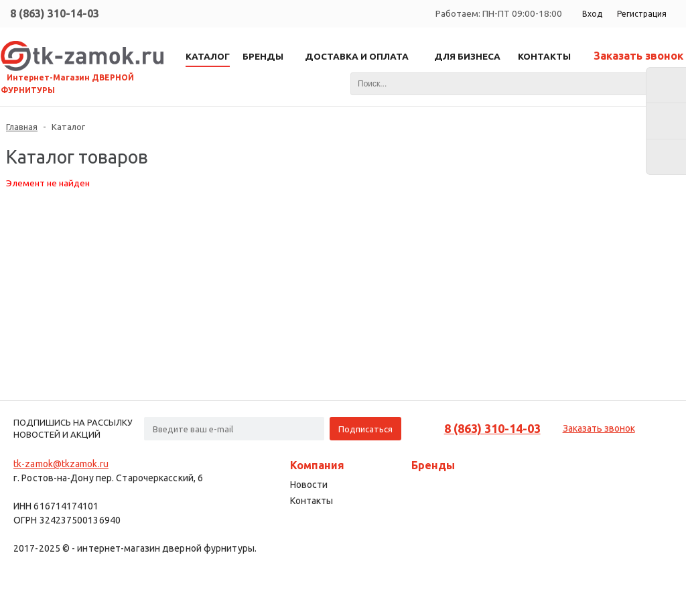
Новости (309, 485)
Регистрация (642, 14)
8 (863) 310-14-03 (55, 13)
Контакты (312, 501)
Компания (317, 465)
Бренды (433, 465)
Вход (592, 14)
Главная (22, 127)
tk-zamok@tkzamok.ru (61, 464)
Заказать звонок (638, 56)
